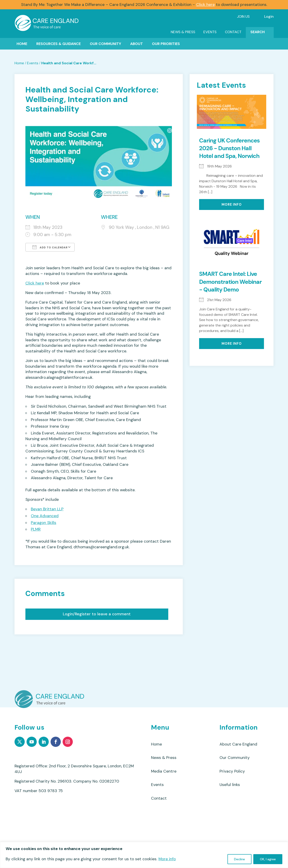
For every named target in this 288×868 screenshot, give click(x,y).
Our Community (105, 44)
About (137, 44)
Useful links (230, 786)
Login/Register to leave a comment (97, 614)
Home (22, 44)
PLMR (36, 529)
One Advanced (45, 516)
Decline (239, 859)
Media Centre (164, 772)
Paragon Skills (44, 523)
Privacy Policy (232, 772)
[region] (144, 855)
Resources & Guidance (59, 44)
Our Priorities (166, 44)
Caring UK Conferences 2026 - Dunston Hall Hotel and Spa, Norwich (229, 148)
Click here (205, 5)
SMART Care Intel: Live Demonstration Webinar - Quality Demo (230, 282)
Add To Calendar (50, 247)
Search (257, 32)
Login (269, 17)
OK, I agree (268, 859)
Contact (233, 32)
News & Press (183, 32)
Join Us (243, 17)
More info (167, 859)
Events (210, 32)
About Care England (238, 744)
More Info (232, 205)
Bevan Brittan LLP (47, 509)
